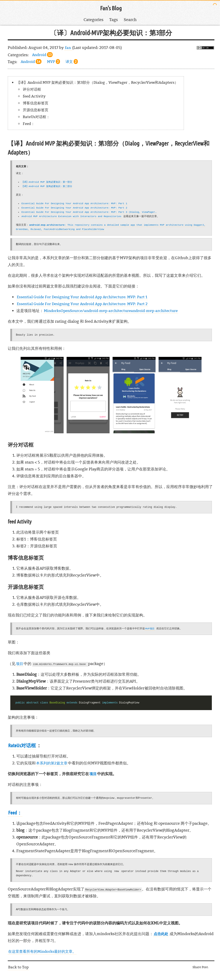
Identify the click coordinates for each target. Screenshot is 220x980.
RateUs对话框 (22, 746)
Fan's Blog (111, 8)
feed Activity (34, 96)
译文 (72, 62)
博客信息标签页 (36, 103)
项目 (20, 664)
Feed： (29, 124)
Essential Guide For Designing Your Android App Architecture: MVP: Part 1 (74, 203)
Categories (93, 20)
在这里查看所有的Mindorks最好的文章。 (42, 951)
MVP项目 (150, 629)
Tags (114, 20)
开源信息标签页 (36, 110)
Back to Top (18, 967)
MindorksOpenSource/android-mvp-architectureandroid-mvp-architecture (111, 311)
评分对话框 (32, 89)
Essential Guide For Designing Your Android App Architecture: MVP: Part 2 (74, 208)
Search (130, 20)
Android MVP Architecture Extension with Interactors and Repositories (71, 216)
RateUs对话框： (36, 117)
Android (42, 55)
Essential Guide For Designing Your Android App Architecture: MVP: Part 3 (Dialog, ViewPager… (89, 212)
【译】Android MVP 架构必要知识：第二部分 (47, 186)
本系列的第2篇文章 (52, 763)
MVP (53, 62)
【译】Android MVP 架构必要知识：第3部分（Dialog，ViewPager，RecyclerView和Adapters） (97, 82)
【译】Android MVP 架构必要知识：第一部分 (47, 182)
